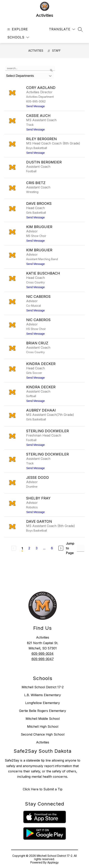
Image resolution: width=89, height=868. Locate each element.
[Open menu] (17, 29)
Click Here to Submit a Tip (43, 789)
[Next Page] (61, 548)
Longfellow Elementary (43, 703)
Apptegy (53, 862)
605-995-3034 (43, 654)
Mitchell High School (43, 726)
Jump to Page (70, 548)
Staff (56, 51)
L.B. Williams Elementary (43, 695)
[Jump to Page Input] (81, 548)
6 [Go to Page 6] (52, 548)
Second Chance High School (43, 734)
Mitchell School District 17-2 (43, 687)
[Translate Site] (62, 29)
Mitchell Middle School (43, 719)
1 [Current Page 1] (22, 548)
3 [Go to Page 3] (37, 548)
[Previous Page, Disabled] (14, 548)
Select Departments (20, 76)
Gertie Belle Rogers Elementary (43, 711)
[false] (30, 68)
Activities (36, 51)
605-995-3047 (43, 659)
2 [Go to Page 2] (29, 548)
